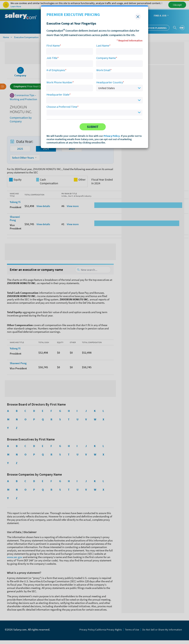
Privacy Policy (112, 136)
